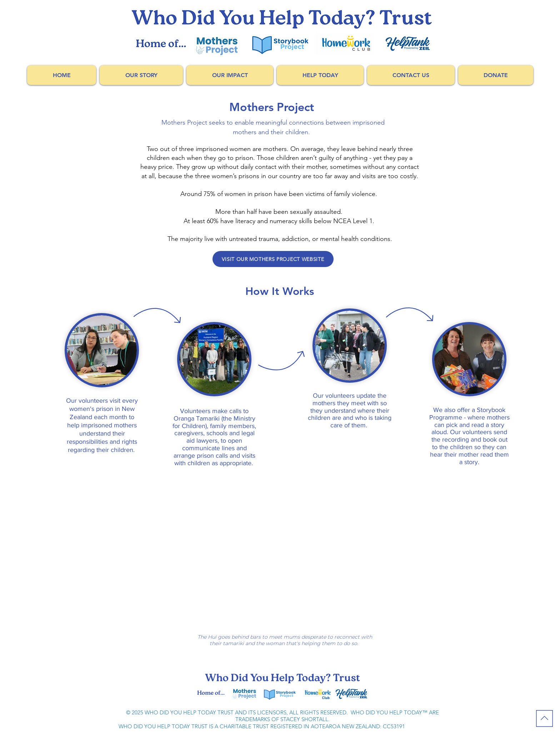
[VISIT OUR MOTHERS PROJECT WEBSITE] (273, 259)
